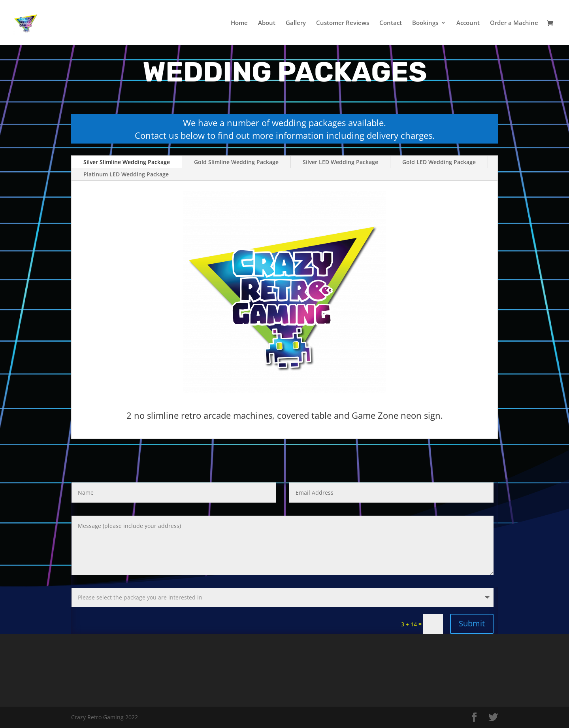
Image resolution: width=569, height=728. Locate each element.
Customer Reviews (343, 23)
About (267, 23)
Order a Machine (514, 23)
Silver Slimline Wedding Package (127, 162)
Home (239, 23)
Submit (472, 623)
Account (468, 23)
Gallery (296, 23)
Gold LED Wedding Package (439, 162)
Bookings (425, 23)
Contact (391, 23)
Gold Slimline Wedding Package (236, 162)
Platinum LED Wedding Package (126, 174)
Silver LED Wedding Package (340, 162)
